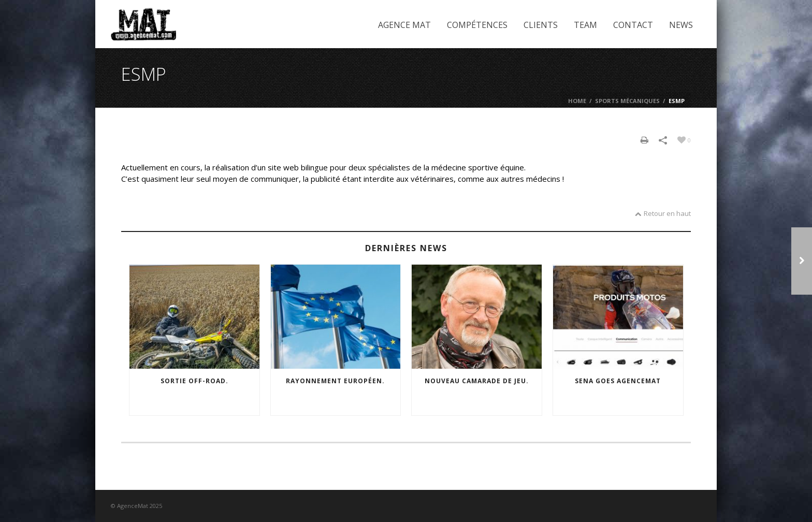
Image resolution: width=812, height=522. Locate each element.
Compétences (477, 25)
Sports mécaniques (627, 101)
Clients (541, 25)
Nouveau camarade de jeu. (477, 381)
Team (585, 25)
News (681, 25)
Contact (633, 25)
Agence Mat (404, 25)
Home (577, 101)
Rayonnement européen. (335, 381)
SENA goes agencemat (618, 381)
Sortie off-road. (194, 381)
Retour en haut (663, 213)
